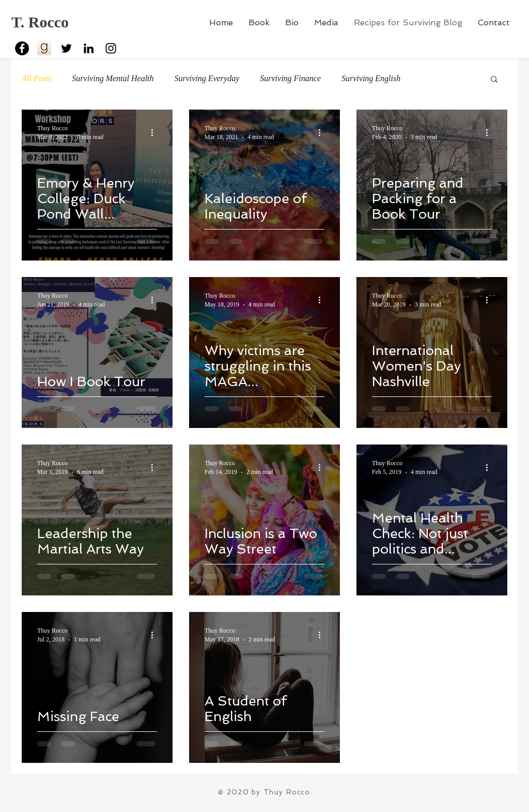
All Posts (36, 78)
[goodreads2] (44, 48)
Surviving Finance (290, 78)
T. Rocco (40, 22)
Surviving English (371, 78)
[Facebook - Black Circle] (22, 48)
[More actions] (155, 132)
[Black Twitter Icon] (66, 48)
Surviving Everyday (207, 78)
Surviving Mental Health (113, 78)
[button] (494, 80)
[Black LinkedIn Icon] (89, 48)
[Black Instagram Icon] (111, 48)
